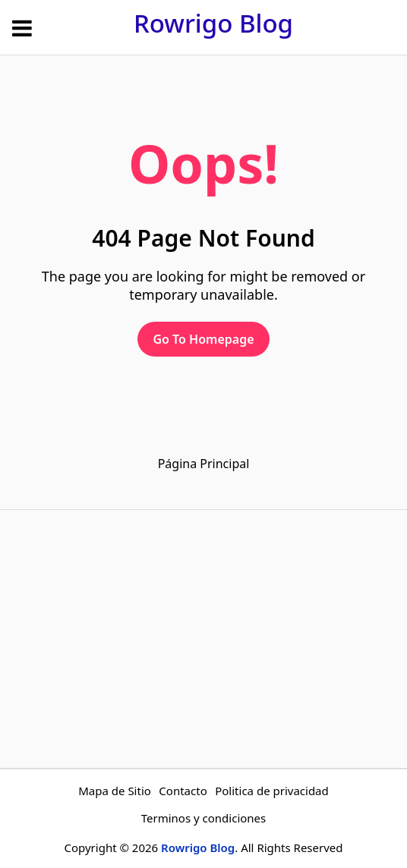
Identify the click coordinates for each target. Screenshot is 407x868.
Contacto (183, 791)
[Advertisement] (204, 639)
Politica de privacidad (272, 791)
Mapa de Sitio (115, 791)
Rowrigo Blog (213, 23)
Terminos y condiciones (204, 818)
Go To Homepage (203, 339)
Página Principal (204, 464)
